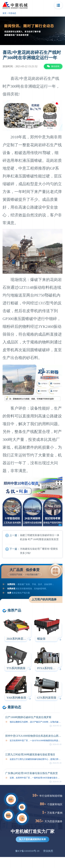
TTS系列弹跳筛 (16, 668)
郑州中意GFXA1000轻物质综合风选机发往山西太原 (33, 736)
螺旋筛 (41, 639)
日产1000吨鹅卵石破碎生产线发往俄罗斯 (28, 717)
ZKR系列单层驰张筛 (19, 639)
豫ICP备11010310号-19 (27, 851)
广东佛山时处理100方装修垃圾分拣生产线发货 (32, 773)
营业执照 (48, 851)
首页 (4, 13)
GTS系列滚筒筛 (47, 698)
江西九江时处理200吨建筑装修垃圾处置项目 (30, 754)
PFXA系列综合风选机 (50, 668)
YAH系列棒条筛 (16, 698)
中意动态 (12, 13)
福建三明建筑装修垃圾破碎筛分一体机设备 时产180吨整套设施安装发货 (40, 537)
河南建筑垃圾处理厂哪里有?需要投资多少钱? (39, 551)
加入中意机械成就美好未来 (32, 839)
